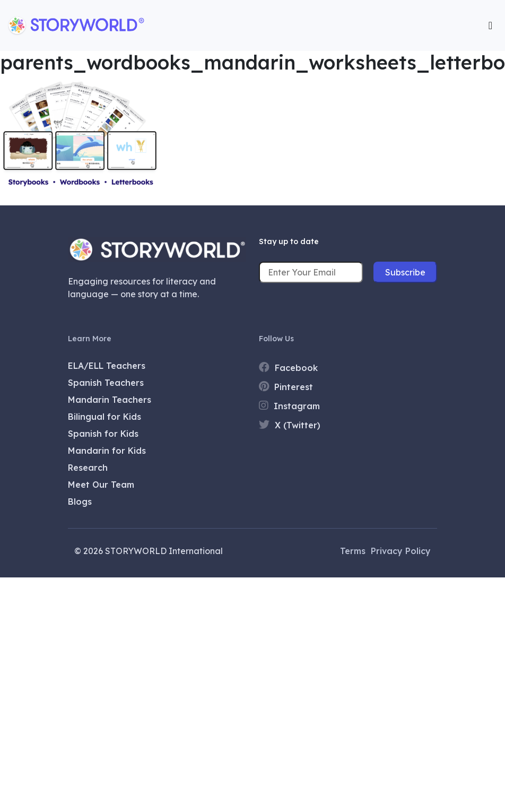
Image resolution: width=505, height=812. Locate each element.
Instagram (289, 406)
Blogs (80, 502)
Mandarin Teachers (110, 400)
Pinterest (286, 387)
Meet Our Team (101, 485)
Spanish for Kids (103, 434)
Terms (353, 551)
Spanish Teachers (106, 383)
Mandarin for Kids (107, 451)
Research (88, 468)
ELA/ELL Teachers (107, 366)
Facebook (288, 368)
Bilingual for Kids (105, 417)
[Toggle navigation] (490, 25)
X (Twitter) (290, 425)
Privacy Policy (401, 551)
